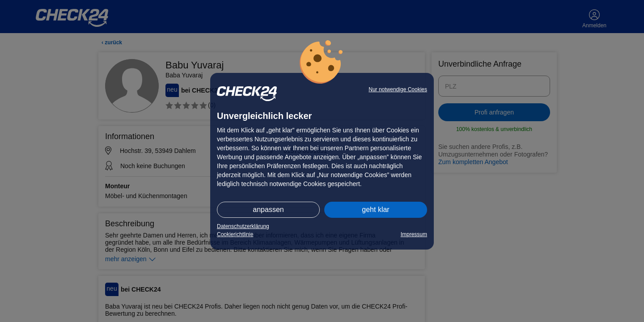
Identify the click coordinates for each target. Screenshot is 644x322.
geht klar (375, 210)
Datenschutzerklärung (243, 226)
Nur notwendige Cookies (398, 89)
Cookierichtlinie (235, 234)
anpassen (268, 210)
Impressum (414, 234)
